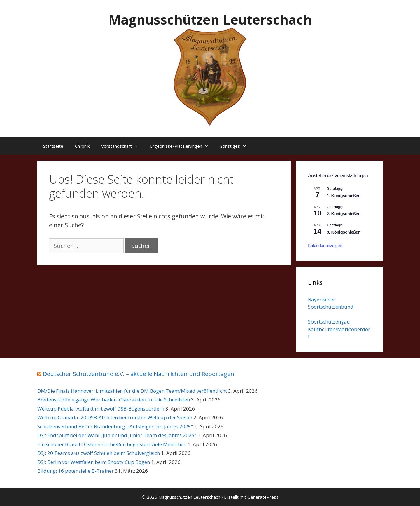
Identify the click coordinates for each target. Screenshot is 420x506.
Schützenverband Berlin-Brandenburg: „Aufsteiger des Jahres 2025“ (115, 426)
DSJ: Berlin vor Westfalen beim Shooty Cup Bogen (94, 462)
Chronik (82, 146)
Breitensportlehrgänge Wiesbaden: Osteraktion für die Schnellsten (114, 400)
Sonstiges (236, 146)
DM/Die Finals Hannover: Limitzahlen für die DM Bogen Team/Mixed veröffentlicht (132, 391)
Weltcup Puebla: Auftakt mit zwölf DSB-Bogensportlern (101, 409)
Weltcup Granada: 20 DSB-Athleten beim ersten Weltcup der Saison (115, 417)
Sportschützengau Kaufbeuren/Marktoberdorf (339, 329)
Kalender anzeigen (325, 246)
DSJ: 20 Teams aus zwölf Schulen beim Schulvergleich (99, 453)
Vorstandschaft (123, 146)
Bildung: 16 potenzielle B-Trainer (76, 471)
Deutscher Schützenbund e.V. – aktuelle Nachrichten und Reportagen (139, 374)
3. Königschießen (344, 232)
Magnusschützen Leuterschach (210, 19)
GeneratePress (263, 497)
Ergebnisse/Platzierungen (182, 146)
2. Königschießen (344, 214)
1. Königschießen (344, 196)
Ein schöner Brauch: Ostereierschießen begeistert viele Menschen (112, 444)
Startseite (53, 146)
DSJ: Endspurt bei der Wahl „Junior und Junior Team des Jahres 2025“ (117, 435)
